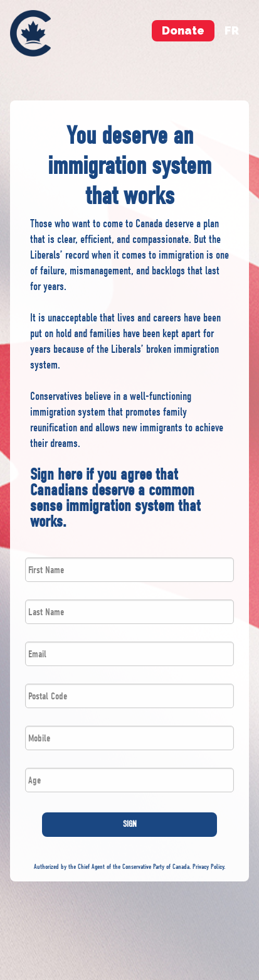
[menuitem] (30, 33)
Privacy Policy (208, 867)
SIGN (130, 824)
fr (232, 30)
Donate (183, 30)
